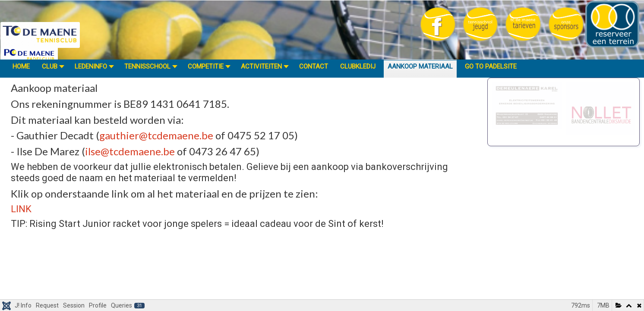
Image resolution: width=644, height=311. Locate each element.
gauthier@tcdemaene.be (156, 135)
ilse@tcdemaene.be (130, 151)
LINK (21, 209)
